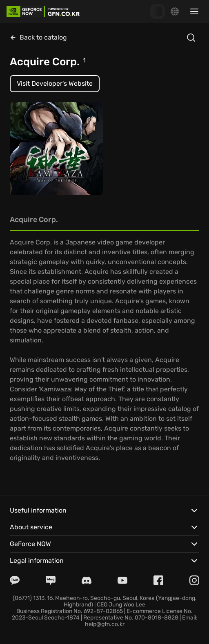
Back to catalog (38, 37)
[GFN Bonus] (158, 11)
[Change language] (175, 11)
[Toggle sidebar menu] (194, 11)
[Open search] (191, 38)
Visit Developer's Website (55, 83)
